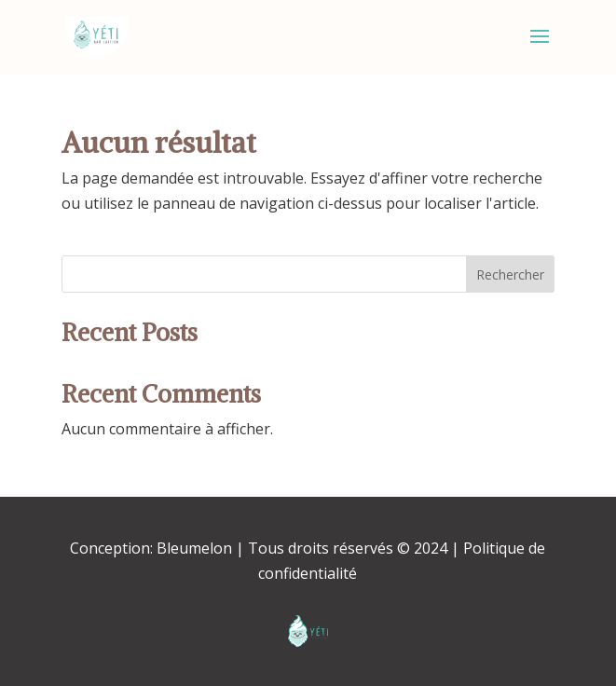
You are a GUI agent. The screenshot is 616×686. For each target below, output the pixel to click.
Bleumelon (194, 548)
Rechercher (510, 274)
